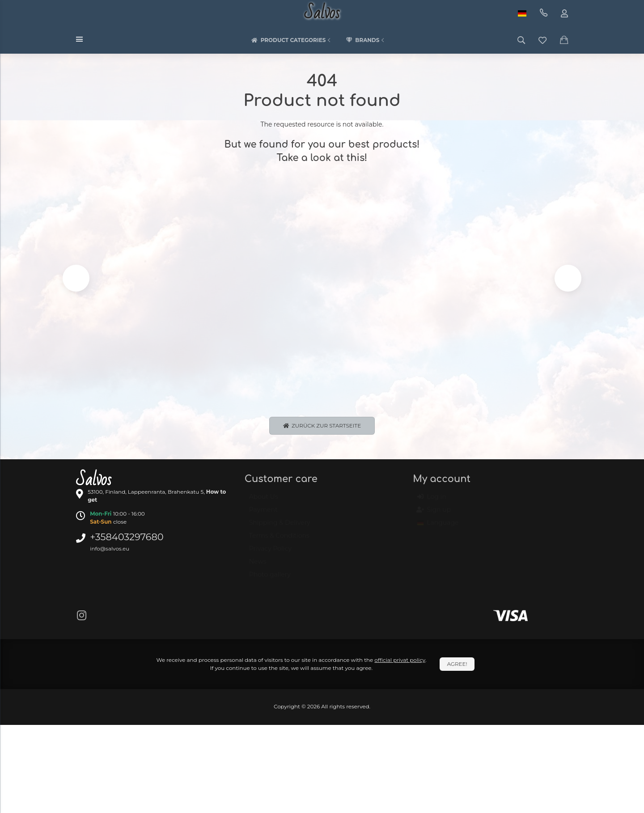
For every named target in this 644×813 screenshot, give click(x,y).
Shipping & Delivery (280, 529)
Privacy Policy (270, 555)
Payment (263, 516)
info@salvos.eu (110, 550)
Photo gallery (270, 580)
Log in (432, 503)
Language (438, 529)
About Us (264, 503)
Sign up (434, 516)
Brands (366, 40)
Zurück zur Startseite (322, 427)
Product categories (292, 40)
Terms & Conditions (279, 542)
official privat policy (400, 662)
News (258, 567)
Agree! (457, 666)
